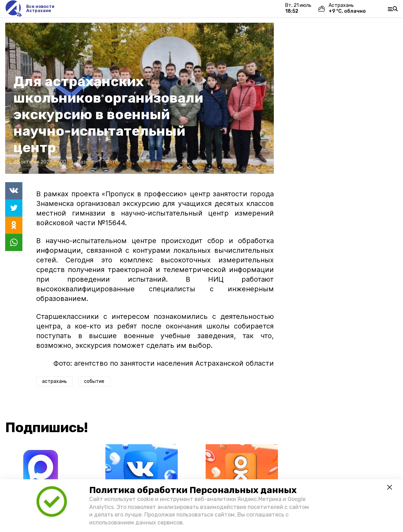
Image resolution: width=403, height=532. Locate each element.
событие (94, 381)
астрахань (54, 381)
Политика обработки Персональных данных (193, 490)
